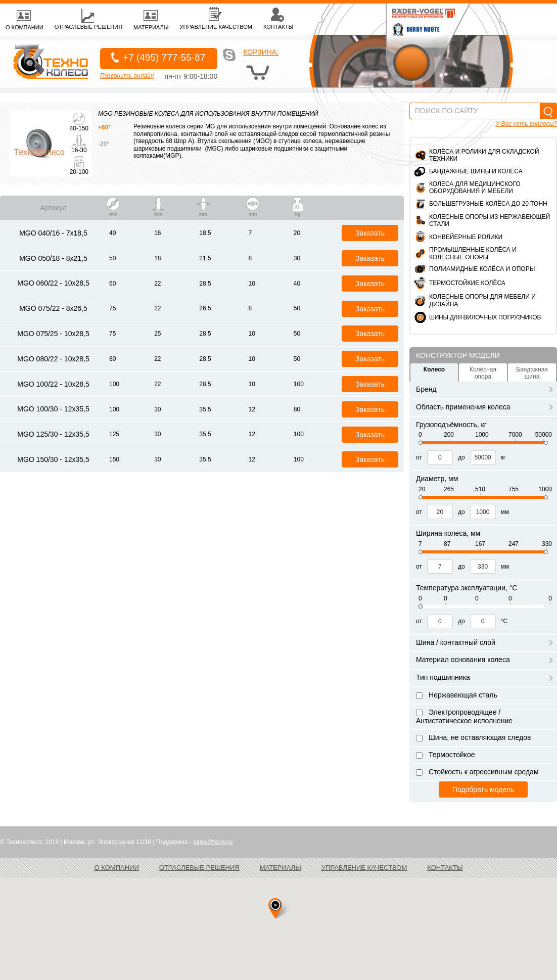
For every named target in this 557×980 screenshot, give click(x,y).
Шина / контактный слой (484, 642)
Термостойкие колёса (467, 283)
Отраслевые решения (199, 868)
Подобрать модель (483, 789)
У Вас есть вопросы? (526, 124)
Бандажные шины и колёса (476, 171)
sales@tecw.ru (213, 842)
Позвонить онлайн (127, 76)
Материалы (281, 868)
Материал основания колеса (484, 660)
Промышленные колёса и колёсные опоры (473, 253)
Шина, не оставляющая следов (473, 737)
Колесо (434, 369)
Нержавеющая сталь (457, 695)
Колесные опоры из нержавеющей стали (490, 220)
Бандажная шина (532, 373)
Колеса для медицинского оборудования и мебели (475, 188)
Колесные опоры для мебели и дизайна (482, 300)
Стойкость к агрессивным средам (477, 772)
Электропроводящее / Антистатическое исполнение (464, 716)
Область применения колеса (484, 407)
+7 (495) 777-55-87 (164, 57)
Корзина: (261, 52)
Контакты (445, 868)
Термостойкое (445, 755)
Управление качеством (364, 868)
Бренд (484, 389)
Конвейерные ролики (466, 237)
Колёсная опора (483, 373)
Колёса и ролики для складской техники (484, 155)
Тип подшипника (484, 677)
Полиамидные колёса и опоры (482, 269)
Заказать (370, 233)
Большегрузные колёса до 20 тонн (488, 204)
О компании (117, 868)
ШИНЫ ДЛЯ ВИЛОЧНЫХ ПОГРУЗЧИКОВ (485, 317)
